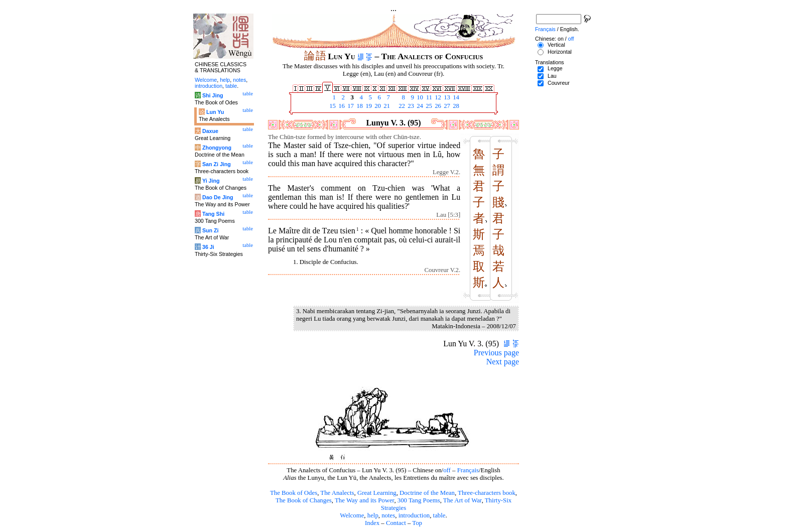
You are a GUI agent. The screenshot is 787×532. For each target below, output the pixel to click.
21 (386, 106)
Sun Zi (211, 230)
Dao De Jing (218, 197)
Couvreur (559, 83)
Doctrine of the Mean (427, 493)
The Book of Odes (294, 493)
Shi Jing (213, 95)
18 (359, 106)
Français (468, 470)
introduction (414, 515)
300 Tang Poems (419, 500)
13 (446, 97)
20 (377, 106)
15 (332, 106)
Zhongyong (217, 148)
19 (368, 106)
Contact (396, 523)
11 (428, 97)
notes (388, 515)
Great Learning (377, 493)
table (439, 515)
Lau (552, 76)
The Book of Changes (304, 500)
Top (417, 523)
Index (372, 523)
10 (419, 97)
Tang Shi (213, 214)
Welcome (352, 515)
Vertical (556, 45)
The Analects (337, 493)
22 (401, 106)
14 (455, 97)
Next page (503, 362)
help (373, 515)
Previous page (496, 353)
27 (446, 106)
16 (341, 106)
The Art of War (463, 500)
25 (428, 106)
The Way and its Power (364, 500)
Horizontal (560, 52)
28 (455, 106)
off (447, 470)
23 (410, 106)
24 (419, 106)
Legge (555, 68)
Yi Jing (211, 181)
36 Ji (208, 247)
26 (437, 106)
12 (437, 97)
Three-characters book (487, 493)
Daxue (210, 131)
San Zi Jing (217, 164)
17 (350, 106)
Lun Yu (215, 112)
